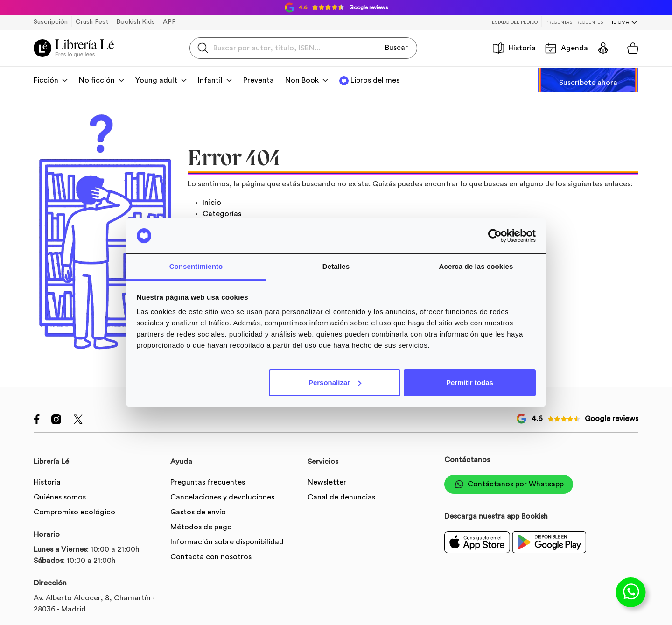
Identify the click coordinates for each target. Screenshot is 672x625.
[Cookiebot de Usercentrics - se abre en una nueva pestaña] (495, 236)
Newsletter (327, 482)
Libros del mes (375, 80)
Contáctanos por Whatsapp (509, 484)
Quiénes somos (60, 497)
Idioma (620, 22)
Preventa (259, 80)
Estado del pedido (515, 22)
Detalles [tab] (336, 266)
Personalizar (335, 383)
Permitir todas (470, 383)
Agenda (567, 48)
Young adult (156, 80)
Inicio (212, 203)
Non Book (302, 80)
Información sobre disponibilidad (227, 542)
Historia (514, 48)
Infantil (210, 80)
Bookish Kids (136, 22)
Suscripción (51, 22)
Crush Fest (92, 22)
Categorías (222, 214)
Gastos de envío (198, 512)
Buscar (396, 48)
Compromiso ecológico (74, 512)
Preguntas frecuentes (574, 22)
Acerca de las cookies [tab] (476, 266)
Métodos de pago (201, 527)
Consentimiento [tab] (196, 266)
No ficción (97, 80)
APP (169, 22)
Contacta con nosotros (211, 557)
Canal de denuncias (341, 497)
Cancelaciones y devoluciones (222, 497)
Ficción (46, 80)
